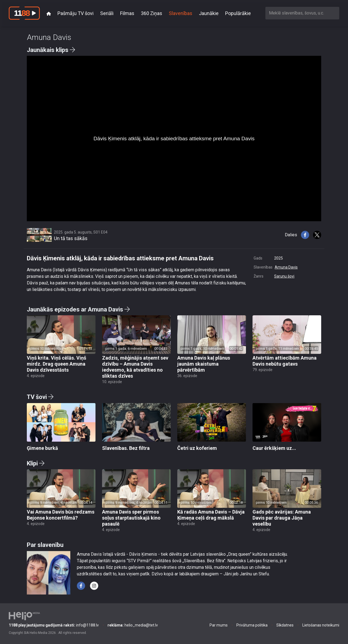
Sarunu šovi (284, 276)
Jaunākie (209, 13)
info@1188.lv (54, 625)
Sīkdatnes (285, 625)
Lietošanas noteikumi (321, 625)
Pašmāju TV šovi (76, 13)
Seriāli (107, 13)
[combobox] (302, 13)
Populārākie (238, 13)
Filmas (127, 13)
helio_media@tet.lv (133, 625)
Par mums (219, 625)
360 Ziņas (152, 13)
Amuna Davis (286, 267)
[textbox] (302, 13)
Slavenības (181, 13)
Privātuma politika (252, 625)
